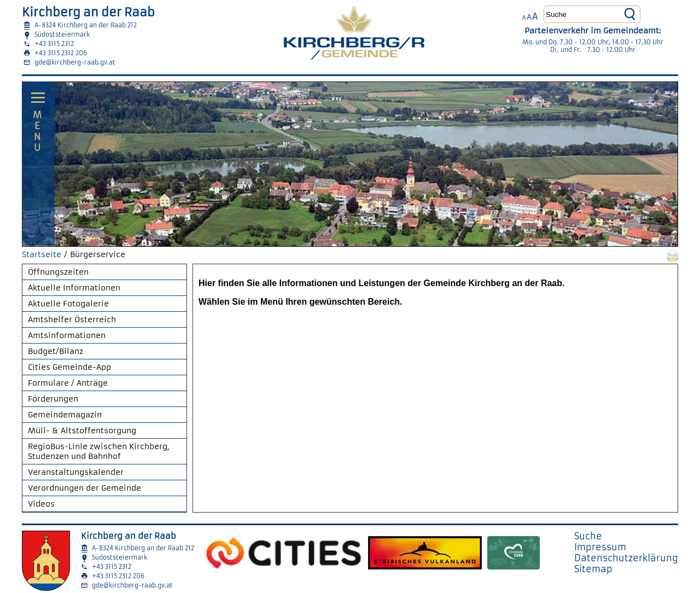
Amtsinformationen (67, 335)
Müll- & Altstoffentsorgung (82, 431)
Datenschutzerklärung (626, 558)
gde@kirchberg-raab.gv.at (75, 62)
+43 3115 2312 (54, 44)
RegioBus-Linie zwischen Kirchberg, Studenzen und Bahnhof (99, 451)
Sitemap (593, 569)
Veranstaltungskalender (76, 472)
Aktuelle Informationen (74, 288)
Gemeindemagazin (65, 415)
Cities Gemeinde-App (69, 367)
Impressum (600, 547)
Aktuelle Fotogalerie (68, 304)
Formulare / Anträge (68, 383)
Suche (588, 536)
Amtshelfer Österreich (72, 319)
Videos (41, 504)
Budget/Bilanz (56, 351)
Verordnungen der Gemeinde (84, 488)
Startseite (42, 254)
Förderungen (53, 399)
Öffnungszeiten (58, 272)
